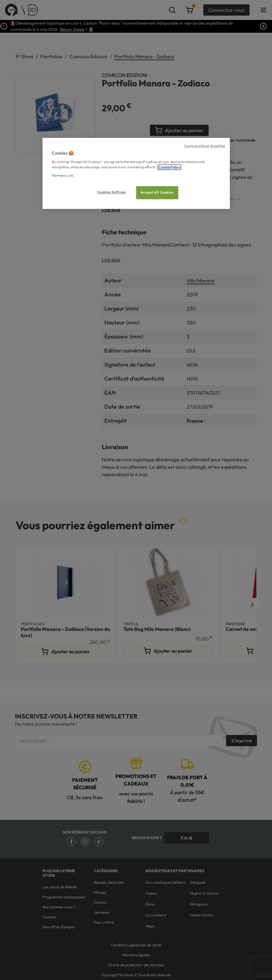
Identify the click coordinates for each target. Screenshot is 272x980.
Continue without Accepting (205, 146)
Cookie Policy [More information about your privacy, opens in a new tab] (169, 167)
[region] (136, 173)
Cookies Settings (111, 192)
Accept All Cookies (157, 193)
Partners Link (63, 176)
